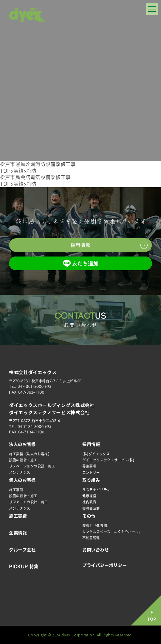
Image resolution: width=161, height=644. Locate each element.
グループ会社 (22, 550)
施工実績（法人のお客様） (30, 454)
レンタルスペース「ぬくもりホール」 (112, 532)
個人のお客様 (22, 480)
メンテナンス (20, 472)
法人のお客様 (22, 444)
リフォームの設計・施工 (29, 502)
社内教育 (89, 502)
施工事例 (16, 490)
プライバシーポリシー (104, 565)
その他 (89, 516)
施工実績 (18, 516)
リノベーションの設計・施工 (32, 466)
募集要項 (89, 466)
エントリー (91, 472)
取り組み (91, 480)
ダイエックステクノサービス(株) (108, 460)
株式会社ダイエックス (33, 372)
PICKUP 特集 (24, 567)
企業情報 (18, 533)
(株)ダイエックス (96, 454)
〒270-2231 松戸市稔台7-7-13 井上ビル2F (45, 381)
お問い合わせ (96, 550)
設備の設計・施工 (23, 460)
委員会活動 (91, 508)
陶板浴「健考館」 (96, 526)
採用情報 (91, 444)
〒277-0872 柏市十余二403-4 (35, 421)
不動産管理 (91, 538)
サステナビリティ (96, 490)
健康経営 (89, 496)
